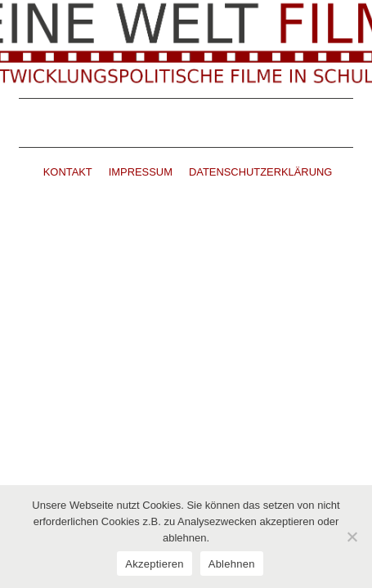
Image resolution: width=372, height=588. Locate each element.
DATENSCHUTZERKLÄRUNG (260, 172)
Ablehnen (232, 564)
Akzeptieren (154, 564)
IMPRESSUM (141, 172)
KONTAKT (68, 172)
